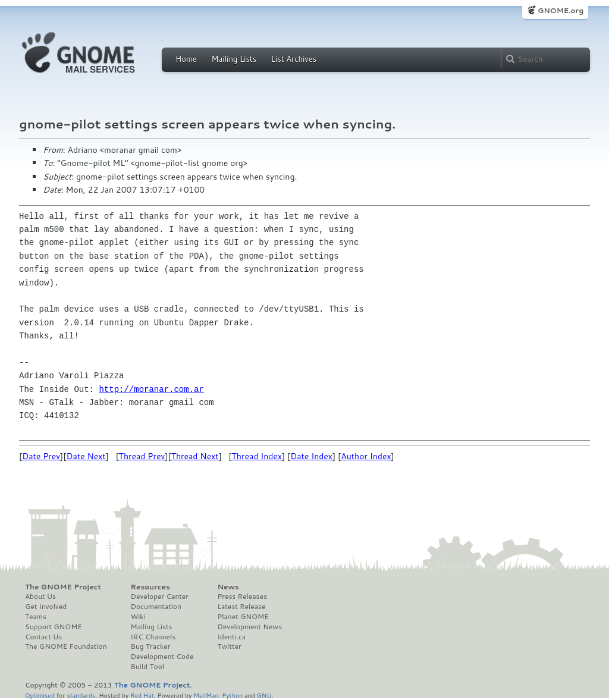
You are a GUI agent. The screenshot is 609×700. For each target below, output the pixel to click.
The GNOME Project (63, 587)
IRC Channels (153, 637)
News (228, 587)
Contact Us (43, 637)
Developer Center (160, 597)
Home (186, 59)
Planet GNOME (243, 617)
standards (81, 695)
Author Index (366, 456)
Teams (36, 617)
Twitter (229, 646)
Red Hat (142, 695)
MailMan (206, 695)
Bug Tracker (151, 646)
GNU (264, 695)
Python (232, 695)
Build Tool (147, 667)
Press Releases (242, 597)
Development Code (162, 657)
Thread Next (195, 456)
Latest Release (241, 607)
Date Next (86, 456)
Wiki (138, 617)
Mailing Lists (234, 59)
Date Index (311, 456)
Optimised (40, 695)
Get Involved (46, 607)
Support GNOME (54, 627)
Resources (150, 587)
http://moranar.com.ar (151, 389)
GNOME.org (561, 10)
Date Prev (41, 456)
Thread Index (257, 456)
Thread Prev (142, 456)
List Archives (294, 59)
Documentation (156, 607)
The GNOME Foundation (66, 646)
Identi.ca (231, 637)
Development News (249, 627)
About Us (40, 597)
